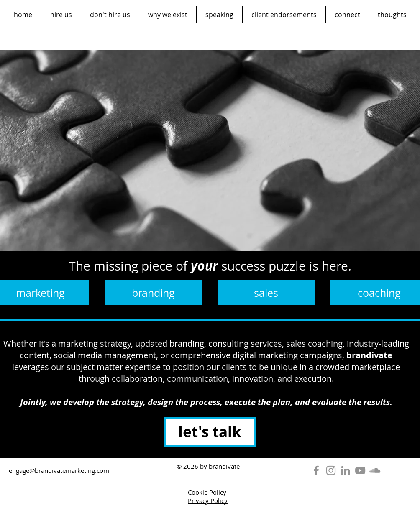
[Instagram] (331, 470)
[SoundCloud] (375, 470)
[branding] (153, 293)
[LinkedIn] (346, 470)
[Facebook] (316, 470)
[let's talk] (210, 432)
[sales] (266, 293)
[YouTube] (360, 470)
